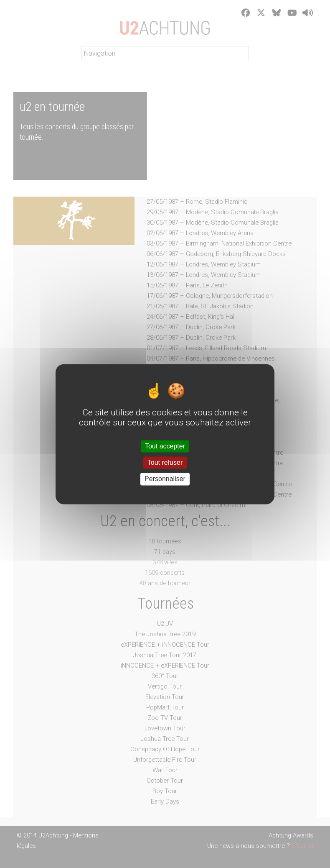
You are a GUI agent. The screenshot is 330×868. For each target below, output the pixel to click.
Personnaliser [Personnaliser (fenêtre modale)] (165, 479)
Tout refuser (165, 463)
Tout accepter (165, 446)
